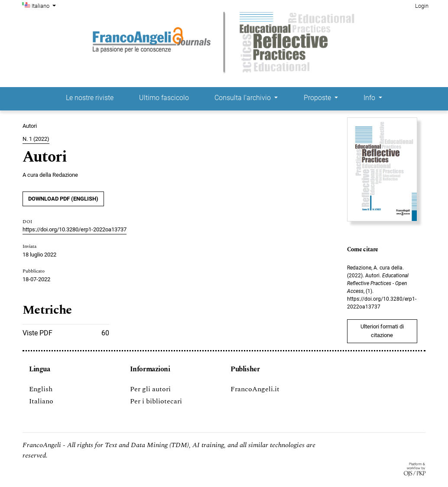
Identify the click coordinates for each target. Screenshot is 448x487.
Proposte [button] (318, 98)
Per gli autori (150, 389)
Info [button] (370, 98)
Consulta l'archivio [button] (243, 98)
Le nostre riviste (90, 98)
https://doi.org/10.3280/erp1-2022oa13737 (75, 229)
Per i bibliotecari (156, 401)
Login (422, 6)
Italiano (45, 5)
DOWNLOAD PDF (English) (63, 199)
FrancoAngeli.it (255, 389)
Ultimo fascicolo (164, 98)
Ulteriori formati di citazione (382, 331)
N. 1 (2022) (36, 139)
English (41, 389)
